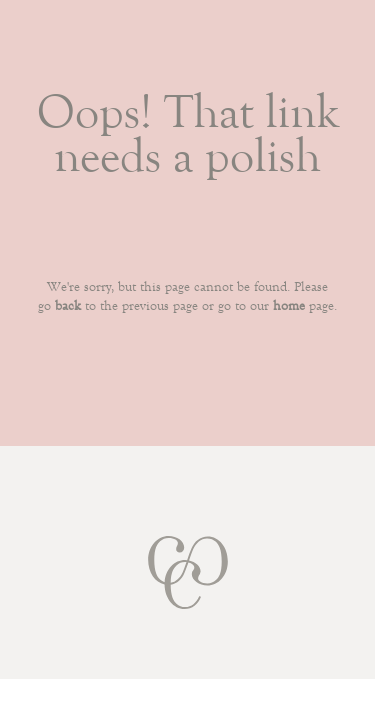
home (289, 306)
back (68, 306)
